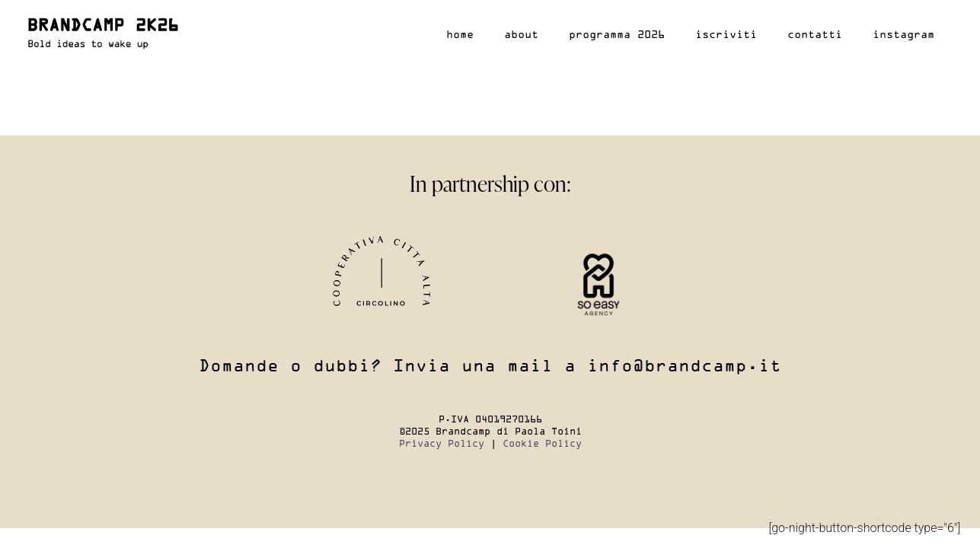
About (521, 35)
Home (460, 35)
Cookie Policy (542, 444)
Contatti (815, 35)
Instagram (903, 35)
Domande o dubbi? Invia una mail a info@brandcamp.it (490, 367)
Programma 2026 (617, 35)
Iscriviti (726, 35)
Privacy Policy (442, 444)
